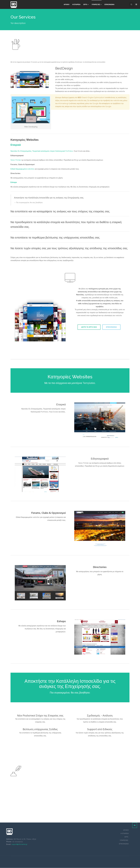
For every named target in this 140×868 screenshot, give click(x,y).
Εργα (86, 4)
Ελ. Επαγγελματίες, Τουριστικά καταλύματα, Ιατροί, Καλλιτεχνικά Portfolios (45, 151)
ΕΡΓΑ (127, 837)
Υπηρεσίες (97, 4)
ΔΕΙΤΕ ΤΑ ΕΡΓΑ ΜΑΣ (88, 328)
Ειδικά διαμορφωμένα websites (22, 169)
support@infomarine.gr (19, 844)
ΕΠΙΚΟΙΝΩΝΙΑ (112, 328)
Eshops (14, 182)
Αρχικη (67, 4)
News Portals (16, 160)
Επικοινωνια (109, 4)
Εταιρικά (16, 145)
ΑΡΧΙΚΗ (126, 830)
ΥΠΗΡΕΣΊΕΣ (124, 840)
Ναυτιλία (14, 151)
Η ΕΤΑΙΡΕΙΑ (76, 4)
